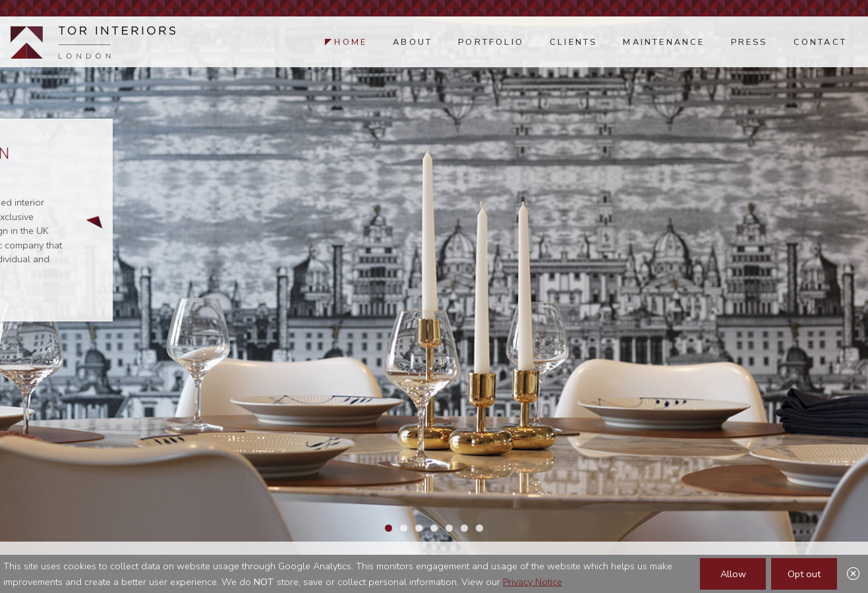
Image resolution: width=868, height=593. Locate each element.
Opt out (804, 574)
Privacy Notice (533, 582)
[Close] (854, 575)
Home (351, 42)
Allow (733, 574)
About (413, 42)
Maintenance (664, 42)
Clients (573, 42)
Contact (820, 42)
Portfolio (491, 42)
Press (749, 42)
